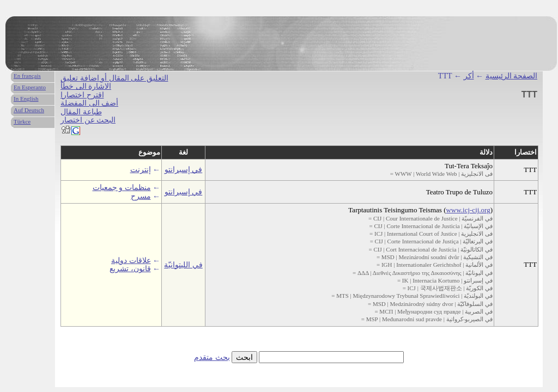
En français (27, 76)
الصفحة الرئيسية (512, 76)
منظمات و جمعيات (122, 188)
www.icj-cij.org (468, 210)
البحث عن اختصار (88, 120)
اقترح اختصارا (82, 95)
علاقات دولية (131, 261)
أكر (469, 76)
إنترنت (141, 170)
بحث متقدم (212, 357)
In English (26, 99)
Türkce (22, 121)
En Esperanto (30, 87)
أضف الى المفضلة (89, 103)
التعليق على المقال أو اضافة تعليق (114, 78)
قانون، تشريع (130, 269)
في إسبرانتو (184, 170)
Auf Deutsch (29, 110)
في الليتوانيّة (183, 265)
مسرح (141, 196)
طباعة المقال (81, 112)
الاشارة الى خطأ (86, 86)
